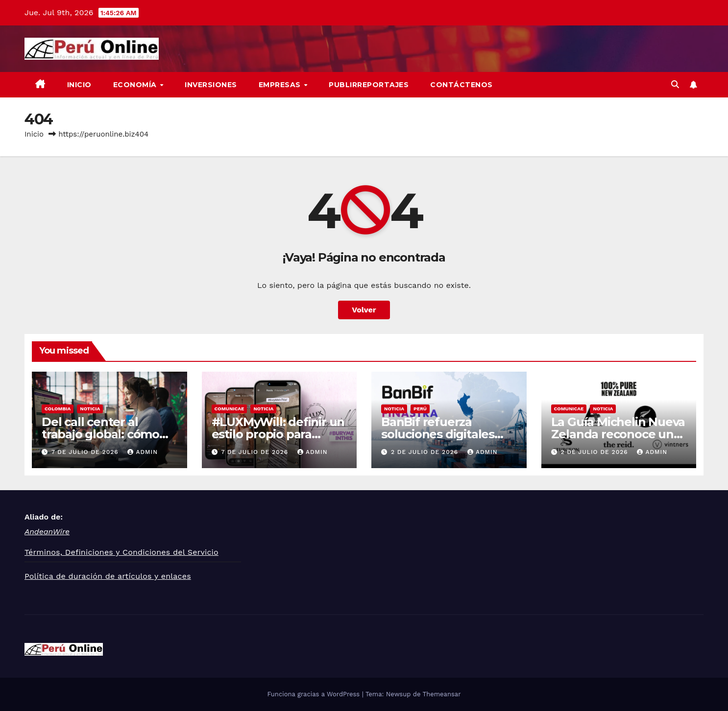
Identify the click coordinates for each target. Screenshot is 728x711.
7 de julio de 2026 (86, 452)
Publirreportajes (369, 85)
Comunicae (230, 409)
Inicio (79, 85)
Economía (136, 85)
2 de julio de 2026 (426, 452)
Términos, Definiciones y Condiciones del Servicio (121, 552)
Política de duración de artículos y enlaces (108, 576)
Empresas (281, 85)
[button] (675, 84)
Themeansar (442, 694)
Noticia (90, 409)
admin (143, 452)
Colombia (58, 409)
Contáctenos (461, 85)
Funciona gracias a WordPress (314, 694)
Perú (420, 409)
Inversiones (211, 85)
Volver (364, 310)
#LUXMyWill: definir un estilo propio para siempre (278, 434)
